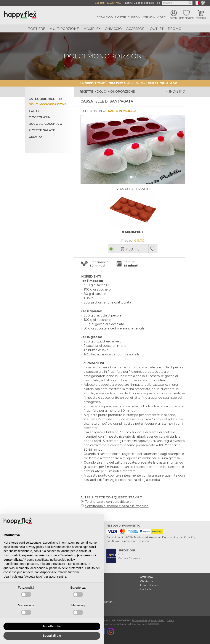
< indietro (176, 92)
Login (128, 3)
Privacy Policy (158, 620)
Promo (175, 29)
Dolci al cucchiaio (45, 124)
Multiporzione (64, 29)
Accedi (174, 18)
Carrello (201, 18)
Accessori (136, 29)
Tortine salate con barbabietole (108, 501)
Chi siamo (146, 581)
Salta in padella (122, 111)
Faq (158, 3)
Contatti (145, 589)
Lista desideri (187, 18)
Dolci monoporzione (48, 104)
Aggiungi (133, 248)
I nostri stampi (149, 585)
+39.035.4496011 (114, 3)
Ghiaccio (113, 29)
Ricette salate (42, 130)
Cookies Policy (141, 620)
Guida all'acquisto (144, 3)
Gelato (35, 137)
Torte (34, 111)
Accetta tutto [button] (52, 626)
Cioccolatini (40, 117)
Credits (171, 620)
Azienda (149, 17)
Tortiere (37, 29)
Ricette (120, 17)
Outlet (157, 29)
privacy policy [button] (35, 547)
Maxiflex (92, 29)
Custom (134, 17)
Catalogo (105, 17)
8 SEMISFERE (133, 231)
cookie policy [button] (66, 560)
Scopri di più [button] (52, 636)
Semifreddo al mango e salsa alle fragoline (117, 506)
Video (161, 17)
